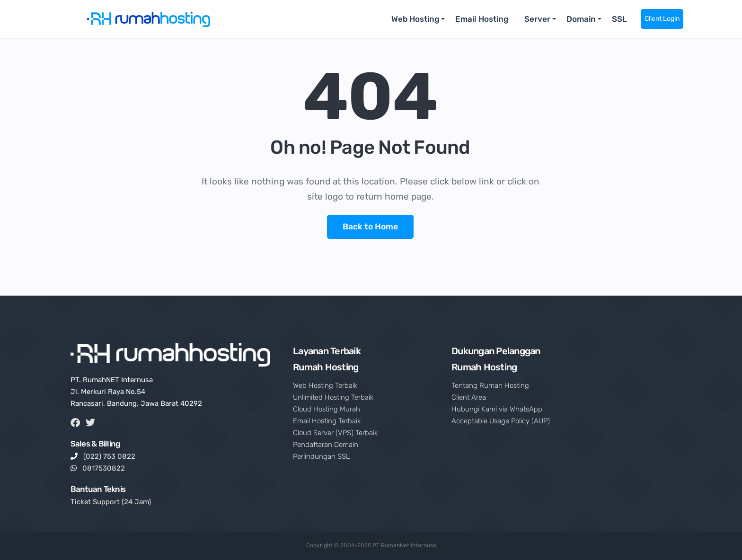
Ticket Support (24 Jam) (111, 502)
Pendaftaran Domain (326, 445)
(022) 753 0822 (109, 456)
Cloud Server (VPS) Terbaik (335, 433)
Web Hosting (415, 19)
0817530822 (104, 468)
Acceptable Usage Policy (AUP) (501, 421)
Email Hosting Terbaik (327, 421)
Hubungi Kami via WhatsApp (497, 409)
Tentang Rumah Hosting (490, 385)
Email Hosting (482, 19)
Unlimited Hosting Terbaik (333, 397)
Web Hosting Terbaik (325, 385)
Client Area (469, 397)
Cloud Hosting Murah (327, 409)
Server (537, 19)
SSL (619, 19)
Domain (581, 19)
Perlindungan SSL (321, 456)
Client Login (662, 19)
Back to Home (370, 227)
